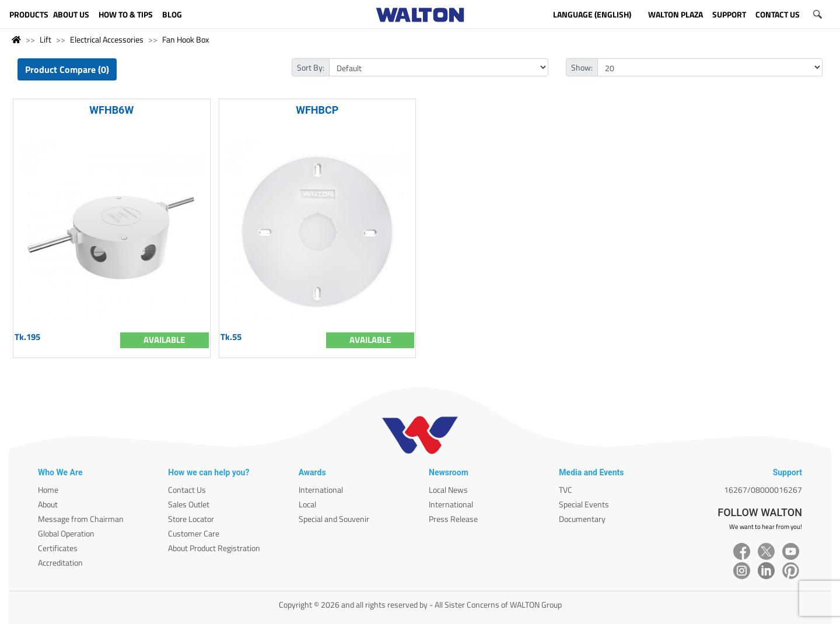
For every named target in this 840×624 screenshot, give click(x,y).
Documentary (582, 519)
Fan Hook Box (185, 39)
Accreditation (60, 562)
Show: (582, 67)
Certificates (58, 548)
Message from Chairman (81, 519)
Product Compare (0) (67, 69)
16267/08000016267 (763, 490)
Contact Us (187, 490)
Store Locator (191, 519)
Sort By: (311, 67)
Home (48, 490)
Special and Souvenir (334, 519)
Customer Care (194, 533)
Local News (448, 490)
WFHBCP (317, 110)
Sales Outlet (189, 504)
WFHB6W (111, 110)
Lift (45, 39)
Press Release (453, 519)
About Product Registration (214, 548)
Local (307, 504)
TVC (566, 490)
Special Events (584, 504)
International (321, 490)
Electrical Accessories (107, 39)
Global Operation (66, 533)
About (48, 504)
